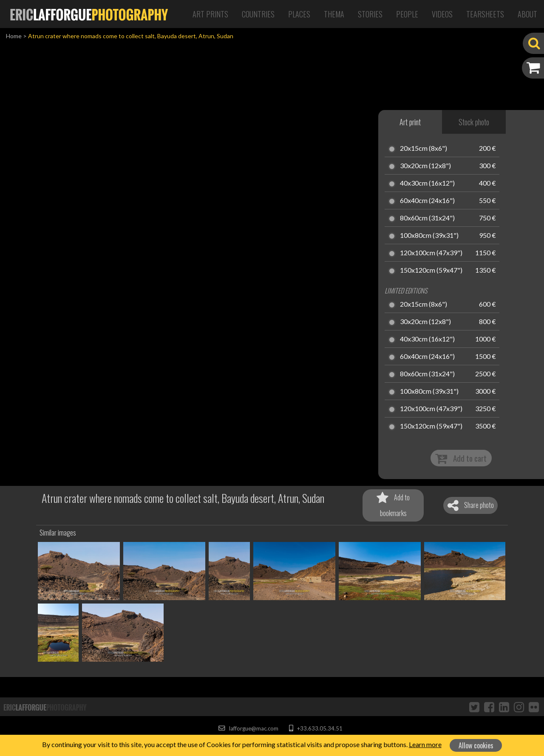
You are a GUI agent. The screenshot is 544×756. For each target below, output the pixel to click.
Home (14, 36)
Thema (334, 14)
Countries (258, 14)
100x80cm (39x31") (429, 236)
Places (299, 14)
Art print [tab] (410, 122)
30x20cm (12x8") (425, 166)
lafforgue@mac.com (248, 728)
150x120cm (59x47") (431, 271)
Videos (442, 14)
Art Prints (210, 14)
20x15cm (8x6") (424, 149)
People (407, 14)
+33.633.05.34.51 (316, 728)
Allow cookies (476, 745)
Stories (370, 14)
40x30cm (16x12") (427, 183)
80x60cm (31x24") (427, 218)
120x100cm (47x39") (431, 253)
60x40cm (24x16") (427, 201)
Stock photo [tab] (474, 122)
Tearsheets (485, 14)
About (527, 14)
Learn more (425, 744)
